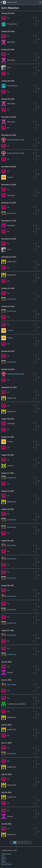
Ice (8, 18)
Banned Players (6, 864)
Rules (3, 856)
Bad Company (12, 545)
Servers (4, 858)
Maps (3, 860)
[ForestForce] (12, 213)
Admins (4, 862)
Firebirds (10, 177)
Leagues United (10, 2)
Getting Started (6, 854)
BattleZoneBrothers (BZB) (16, 140)
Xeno (9, 68)
